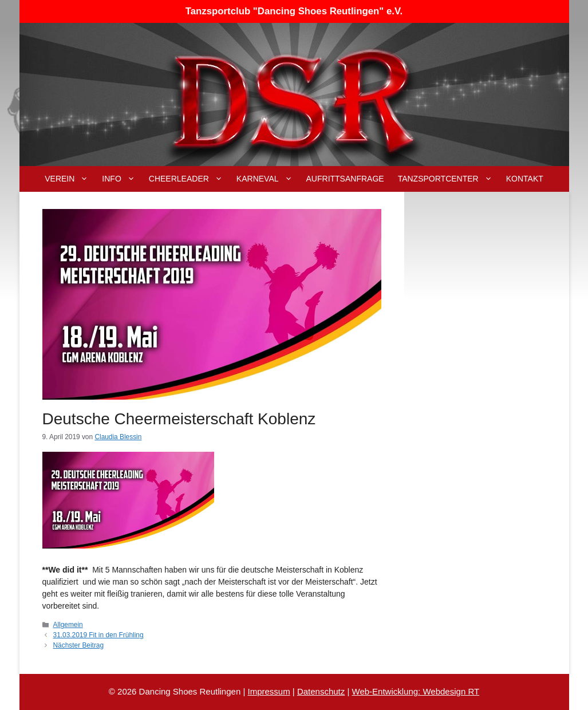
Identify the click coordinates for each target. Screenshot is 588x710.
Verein (70, 179)
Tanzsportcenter (449, 179)
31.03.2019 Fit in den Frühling (98, 635)
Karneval (268, 179)
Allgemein (68, 625)
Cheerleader (189, 179)
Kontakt (525, 179)
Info (122, 179)
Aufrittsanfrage (345, 179)
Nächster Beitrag (79, 645)
